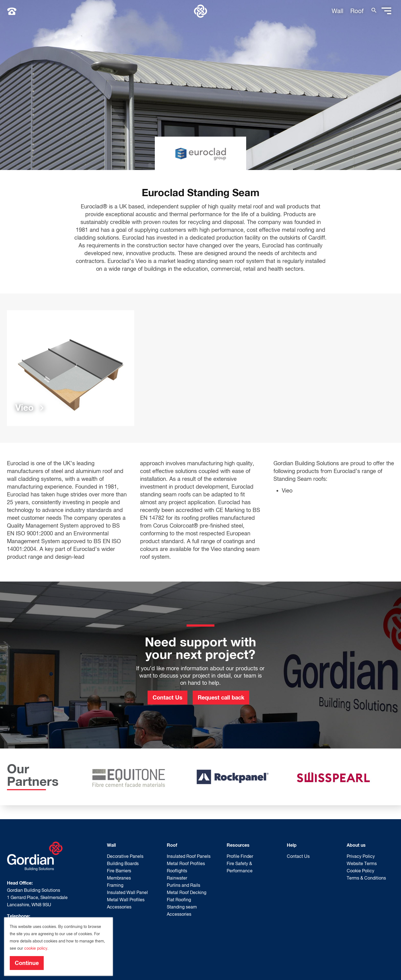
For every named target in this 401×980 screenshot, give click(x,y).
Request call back (221, 697)
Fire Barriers (119, 871)
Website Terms (362, 863)
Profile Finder (240, 856)
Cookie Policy (360, 871)
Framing (115, 885)
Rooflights (177, 871)
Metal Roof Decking (187, 892)
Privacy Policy (361, 856)
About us (356, 845)
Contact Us (168, 697)
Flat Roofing (179, 900)
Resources (238, 845)
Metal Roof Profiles (186, 863)
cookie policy (36, 948)
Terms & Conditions (366, 878)
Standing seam (182, 907)
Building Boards (123, 863)
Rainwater (177, 878)
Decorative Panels (125, 856)
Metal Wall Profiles (126, 900)
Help (292, 845)
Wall (338, 11)
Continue (27, 963)
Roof (357, 11)
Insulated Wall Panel (127, 892)
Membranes (119, 878)
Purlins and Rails (184, 885)
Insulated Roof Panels (189, 856)
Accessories (119, 907)
